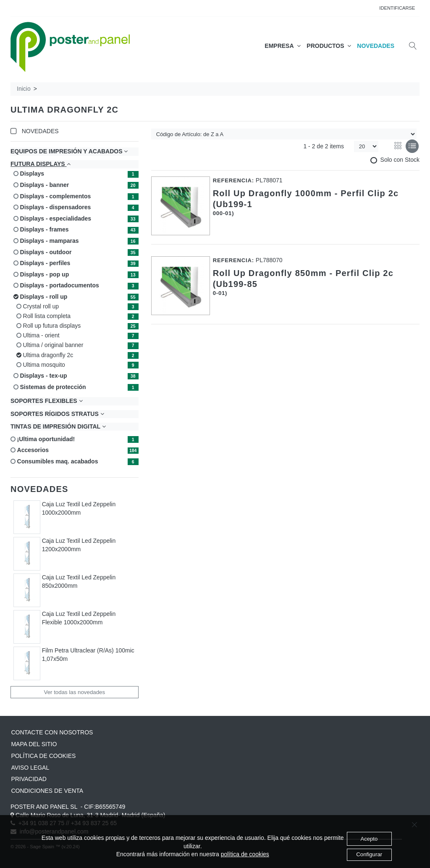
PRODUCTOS (329, 46)
